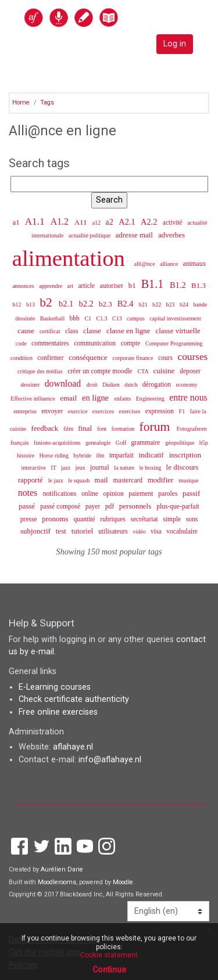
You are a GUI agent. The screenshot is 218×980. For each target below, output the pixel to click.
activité (174, 222)
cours (166, 358)
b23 (171, 305)
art (71, 286)
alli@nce (146, 264)
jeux (81, 468)
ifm (101, 455)
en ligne (97, 398)
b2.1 (67, 304)
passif (191, 493)
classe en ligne (129, 331)
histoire (26, 455)
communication (96, 343)
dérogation (158, 384)
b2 (47, 302)
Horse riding (54, 455)
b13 (31, 305)
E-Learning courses (55, 687)
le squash (80, 480)
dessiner (31, 385)
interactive (35, 468)
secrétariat (145, 519)
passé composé (61, 506)
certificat (51, 331)
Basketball (53, 318)
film (69, 429)
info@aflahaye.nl (110, 760)
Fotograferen (191, 429)
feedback (45, 428)
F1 (183, 411)
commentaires (51, 343)
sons (192, 519)
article (87, 286)
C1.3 (102, 318)
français (20, 443)
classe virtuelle (178, 331)
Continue (109, 970)
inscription (185, 455)
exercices (104, 411)
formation (124, 429)
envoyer (53, 411)
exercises (130, 411)
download (64, 383)
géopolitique (181, 443)
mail (102, 480)
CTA (143, 371)
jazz (67, 468)
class (72, 331)
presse (30, 519)
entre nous (188, 397)
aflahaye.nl (73, 747)
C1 (88, 318)
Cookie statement (109, 955)
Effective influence (33, 399)
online (91, 493)
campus (136, 318)
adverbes (171, 235)
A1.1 (36, 221)
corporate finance (133, 358)
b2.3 (106, 304)
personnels (136, 506)
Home (21, 102)
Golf (122, 443)
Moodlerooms (57, 882)
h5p (204, 443)
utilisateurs (114, 531)
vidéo (140, 532)
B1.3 (199, 285)
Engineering (151, 399)
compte (132, 343)
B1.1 (154, 284)
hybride (83, 455)
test (62, 531)
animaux (195, 264)
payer (94, 506)
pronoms (56, 519)
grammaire (147, 442)
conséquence (89, 357)
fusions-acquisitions (58, 443)
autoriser (112, 286)
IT (54, 468)
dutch (132, 385)
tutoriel (83, 531)
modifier (162, 480)
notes (29, 493)
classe (93, 331)
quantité (85, 519)
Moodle (123, 882)
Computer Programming (174, 343)
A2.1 (128, 222)
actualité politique (90, 235)
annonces (24, 286)
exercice (78, 411)
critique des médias (41, 371)
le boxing (151, 468)
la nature (125, 468)
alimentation (72, 258)
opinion (114, 493)
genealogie (99, 443)
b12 (18, 305)
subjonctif (36, 531)
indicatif (152, 455)
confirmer (51, 358)
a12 (97, 223)
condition (22, 358)
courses (193, 357)
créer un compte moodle (101, 371)
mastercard (129, 480)
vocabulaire (182, 531)
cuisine (165, 371)
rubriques (113, 519)
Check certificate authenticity (74, 699)
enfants (123, 399)
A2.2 (150, 222)
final (86, 428)
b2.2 (87, 304)
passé (28, 506)
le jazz (57, 480)
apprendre (51, 286)
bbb (75, 318)
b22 (158, 305)
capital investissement (175, 318)
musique (188, 480)
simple (173, 519)
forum (156, 427)
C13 (118, 318)
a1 (17, 222)
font (103, 429)
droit (93, 385)
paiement (142, 493)
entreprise (26, 411)
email (69, 398)
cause (27, 331)
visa (157, 531)
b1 (133, 285)
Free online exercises (58, 712)
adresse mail (135, 235)
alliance (170, 264)
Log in (175, 44)
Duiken (112, 385)
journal (101, 467)
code (22, 343)
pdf (110, 506)
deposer (190, 371)
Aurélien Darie (62, 869)
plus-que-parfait (178, 506)
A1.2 (61, 221)
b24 (185, 305)
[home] (97, 17)
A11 (82, 222)
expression (160, 411)
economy (187, 385)
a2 (110, 222)
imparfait (122, 455)
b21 (144, 305)
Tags (47, 102)
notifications (60, 493)
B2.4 (126, 304)
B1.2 (179, 285)
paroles (169, 493)
